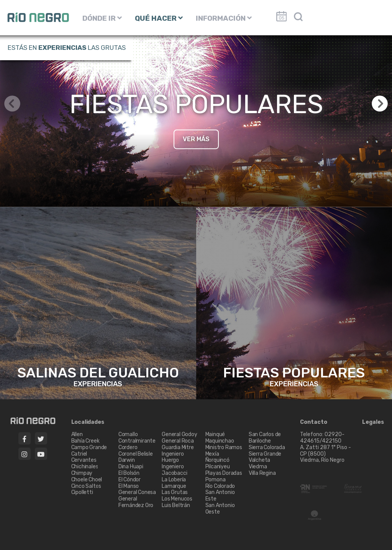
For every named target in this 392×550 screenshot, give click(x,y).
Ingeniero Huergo (173, 457)
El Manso (129, 486)
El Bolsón (129, 473)
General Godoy (179, 434)
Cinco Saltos (86, 486)
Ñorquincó (217, 460)
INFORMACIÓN (224, 18)
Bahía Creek (85, 441)
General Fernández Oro (136, 502)
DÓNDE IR (102, 18)
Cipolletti (82, 492)
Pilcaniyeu (218, 467)
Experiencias (62, 48)
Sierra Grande (265, 454)
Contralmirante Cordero (137, 444)
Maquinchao (220, 441)
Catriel (79, 454)
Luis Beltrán (176, 505)
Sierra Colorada (267, 447)
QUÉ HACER (159, 18)
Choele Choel (87, 480)
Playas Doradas (224, 473)
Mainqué (215, 434)
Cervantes (84, 460)
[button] (380, 104)
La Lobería (174, 480)
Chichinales (85, 467)
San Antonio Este (220, 496)
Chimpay (82, 473)
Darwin (127, 460)
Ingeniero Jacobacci (174, 470)
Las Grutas (175, 492)
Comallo (128, 434)
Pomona (216, 480)
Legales (373, 422)
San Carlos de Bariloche (265, 438)
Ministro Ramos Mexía (224, 451)
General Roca (178, 441)
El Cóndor (130, 480)
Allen (77, 434)
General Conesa (137, 492)
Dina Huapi (131, 467)
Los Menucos (177, 499)
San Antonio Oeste (220, 509)
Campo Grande (89, 447)
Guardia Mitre (178, 447)
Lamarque (174, 486)
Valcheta (259, 460)
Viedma (258, 467)
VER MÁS (196, 139)
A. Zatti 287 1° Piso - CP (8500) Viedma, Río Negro (326, 454)
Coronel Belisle (136, 454)
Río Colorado (220, 486)
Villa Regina (262, 473)
